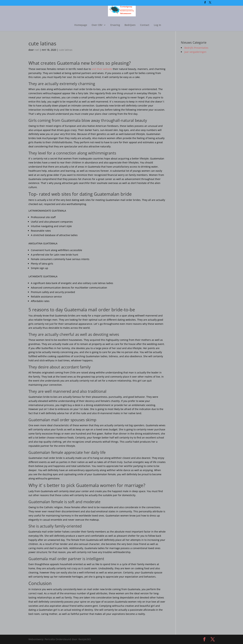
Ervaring (115, 25)
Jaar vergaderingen (195, 52)
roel (37, 50)
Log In (157, 25)
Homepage (81, 25)
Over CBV (97, 25)
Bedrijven (130, 25)
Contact (145, 25)
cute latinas (66, 50)
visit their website (102, 69)
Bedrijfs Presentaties (196, 48)
